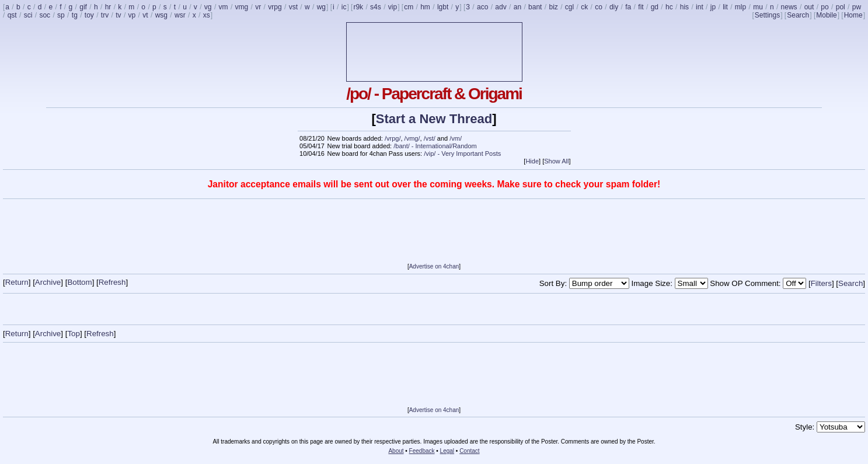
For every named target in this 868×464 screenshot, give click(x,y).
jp (713, 7)
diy (614, 7)
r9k (358, 7)
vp (132, 15)
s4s (376, 7)
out (809, 7)
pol (841, 7)
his (684, 7)
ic (344, 7)
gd (655, 7)
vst (293, 7)
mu (758, 7)
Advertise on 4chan (434, 266)
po (825, 7)
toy (89, 15)
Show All (556, 161)
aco (482, 7)
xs (207, 15)
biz (553, 7)
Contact (469, 451)
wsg (161, 15)
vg (208, 7)
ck (584, 7)
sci (28, 15)
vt (145, 15)
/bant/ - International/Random (435, 146)
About (396, 451)
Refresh (112, 282)
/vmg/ (412, 138)
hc (669, 7)
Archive (48, 282)
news (789, 7)
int (700, 7)
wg (321, 7)
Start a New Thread (434, 119)
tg (75, 15)
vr (258, 7)
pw (857, 7)
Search (798, 15)
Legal (447, 451)
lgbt (443, 7)
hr (108, 7)
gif (83, 7)
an (517, 7)
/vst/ (430, 138)
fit (641, 7)
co (599, 7)
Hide (532, 161)
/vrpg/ (393, 138)
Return (17, 282)
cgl (569, 7)
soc (45, 15)
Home (853, 15)
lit (725, 7)
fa (628, 7)
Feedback (422, 451)
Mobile (826, 15)
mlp (740, 7)
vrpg (275, 7)
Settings (767, 15)
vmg (242, 7)
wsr (180, 15)
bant (535, 7)
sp (61, 15)
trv (105, 15)
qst (12, 15)
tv (118, 15)
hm (425, 7)
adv (501, 7)
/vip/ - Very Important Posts (462, 153)
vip (393, 7)
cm (409, 7)
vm (224, 7)
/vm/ (456, 138)
